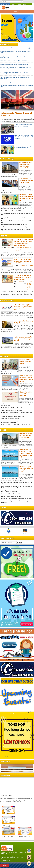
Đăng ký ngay (30, 317)
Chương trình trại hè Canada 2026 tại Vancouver (26, 394)
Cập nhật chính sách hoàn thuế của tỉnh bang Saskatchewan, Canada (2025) (15, 78)
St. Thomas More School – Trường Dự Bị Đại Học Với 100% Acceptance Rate (14, 73)
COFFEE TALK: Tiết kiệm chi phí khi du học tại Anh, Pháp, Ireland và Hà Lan (23, 278)
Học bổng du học (7, 301)
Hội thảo (14, 4)
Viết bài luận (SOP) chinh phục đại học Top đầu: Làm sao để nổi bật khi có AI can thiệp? (26, 453)
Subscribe (19, 542)
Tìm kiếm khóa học (5, 4)
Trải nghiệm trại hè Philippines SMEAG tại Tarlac (13, 416)
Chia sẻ (20, 4)
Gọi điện (4, 865)
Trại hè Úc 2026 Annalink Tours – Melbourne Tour (13, 410)
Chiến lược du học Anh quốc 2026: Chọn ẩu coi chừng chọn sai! (17, 227)
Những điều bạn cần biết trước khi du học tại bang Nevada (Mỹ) (15, 48)
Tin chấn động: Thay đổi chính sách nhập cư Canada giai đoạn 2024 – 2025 (17, 86)
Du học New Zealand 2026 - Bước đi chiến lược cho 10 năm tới (15, 64)
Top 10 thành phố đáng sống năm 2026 (11, 494)
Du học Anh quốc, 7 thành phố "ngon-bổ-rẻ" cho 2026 (14, 225)
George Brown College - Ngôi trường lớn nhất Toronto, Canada (26, 181)
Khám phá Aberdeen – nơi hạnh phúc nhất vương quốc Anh (26, 436)
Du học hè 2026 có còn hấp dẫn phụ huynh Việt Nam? (26, 362)
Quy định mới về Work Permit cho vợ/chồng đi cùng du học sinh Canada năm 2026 (16, 57)
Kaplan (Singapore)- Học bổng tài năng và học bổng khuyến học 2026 (23, 339)
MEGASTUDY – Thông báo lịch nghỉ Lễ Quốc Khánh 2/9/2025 (15, 61)
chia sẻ (3, 430)
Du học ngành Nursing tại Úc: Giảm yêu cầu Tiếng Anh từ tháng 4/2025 (15, 52)
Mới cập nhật (5, 44)
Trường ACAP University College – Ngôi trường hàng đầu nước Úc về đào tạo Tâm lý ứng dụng (24, 137)
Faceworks (8, 860)
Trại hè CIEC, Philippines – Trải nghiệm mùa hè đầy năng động (16, 425)
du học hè (4, 356)
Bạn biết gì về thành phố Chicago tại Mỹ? (11, 496)
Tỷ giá (9, 531)
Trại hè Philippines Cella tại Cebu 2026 (10, 419)
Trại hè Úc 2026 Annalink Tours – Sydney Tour (12, 408)
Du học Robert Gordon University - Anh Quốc (12, 211)
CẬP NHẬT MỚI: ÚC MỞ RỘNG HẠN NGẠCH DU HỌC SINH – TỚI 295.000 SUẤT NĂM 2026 (16, 68)
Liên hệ (25, 4)
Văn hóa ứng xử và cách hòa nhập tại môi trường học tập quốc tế (17, 499)
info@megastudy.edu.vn (9, 859)
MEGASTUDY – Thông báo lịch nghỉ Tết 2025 (11, 82)
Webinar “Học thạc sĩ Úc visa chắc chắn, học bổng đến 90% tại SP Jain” (23, 261)
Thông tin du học (7, 159)
